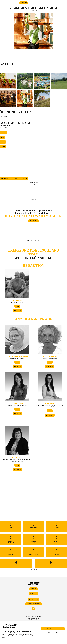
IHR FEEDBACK (33, 599)
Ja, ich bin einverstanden (53, 629)
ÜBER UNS (33, 589)
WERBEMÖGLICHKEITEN (33, 604)
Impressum (10, 641)
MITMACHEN (24, 3)
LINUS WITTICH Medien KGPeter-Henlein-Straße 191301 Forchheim (33, 618)
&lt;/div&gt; (33, 375)
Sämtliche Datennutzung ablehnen (53, 633)
